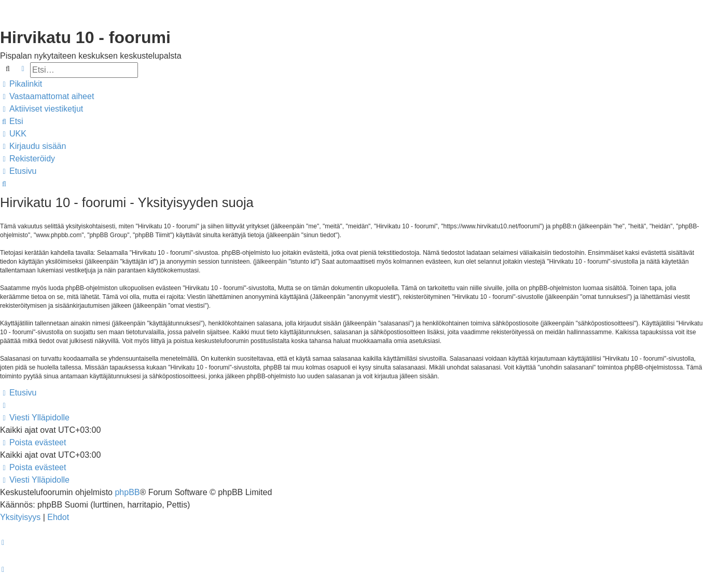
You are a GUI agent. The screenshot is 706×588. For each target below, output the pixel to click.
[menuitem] (47, 97)
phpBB (127, 492)
